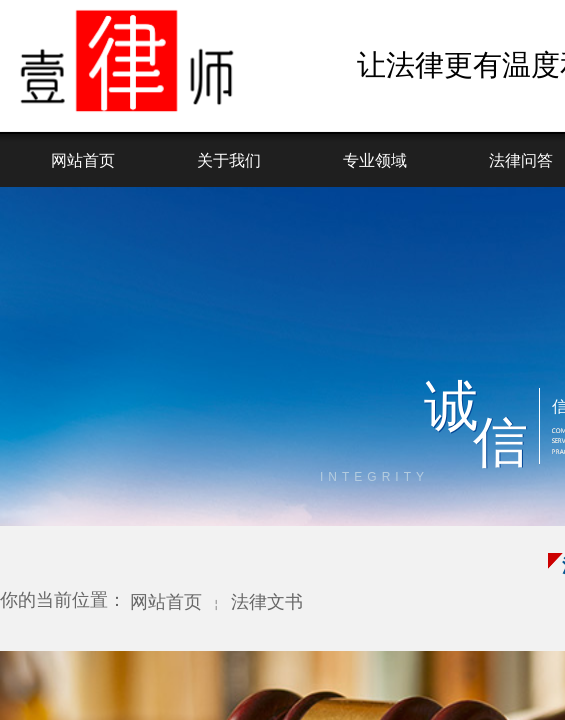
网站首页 (83, 160)
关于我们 (229, 160)
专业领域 (375, 160)
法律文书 (267, 602)
